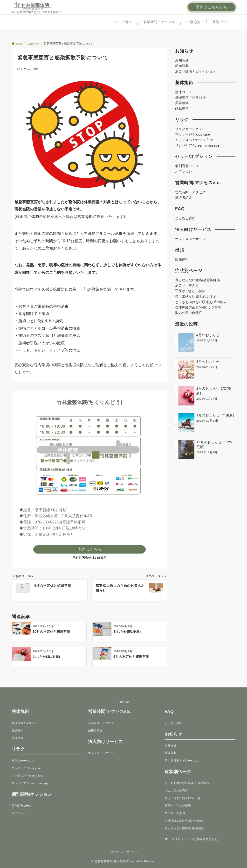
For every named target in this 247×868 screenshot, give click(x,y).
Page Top (123, 699)
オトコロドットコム (179, 839)
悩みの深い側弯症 (189, 313)
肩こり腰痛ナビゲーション (195, 71)
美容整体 (182, 103)
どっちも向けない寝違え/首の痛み (201, 302)
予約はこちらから (212, 7)
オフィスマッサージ (190, 239)
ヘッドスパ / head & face (194, 140)
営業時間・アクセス (190, 192)
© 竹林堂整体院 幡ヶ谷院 (109, 861)
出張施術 (182, 259)
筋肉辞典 (182, 66)
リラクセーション (189, 129)
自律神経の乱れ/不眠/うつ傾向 (198, 307)
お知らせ (182, 60)
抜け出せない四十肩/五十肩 (196, 296)
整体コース (184, 92)
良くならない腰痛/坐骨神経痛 (198, 280)
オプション (184, 171)
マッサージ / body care (192, 134)
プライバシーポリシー (123, 852)
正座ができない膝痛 (190, 291)
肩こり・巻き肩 (187, 285)
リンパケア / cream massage (197, 145)
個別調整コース (187, 166)
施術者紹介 (184, 197)
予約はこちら (89, 549)
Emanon (150, 861)
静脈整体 (182, 108)
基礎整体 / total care (190, 97)
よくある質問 (185, 218)
